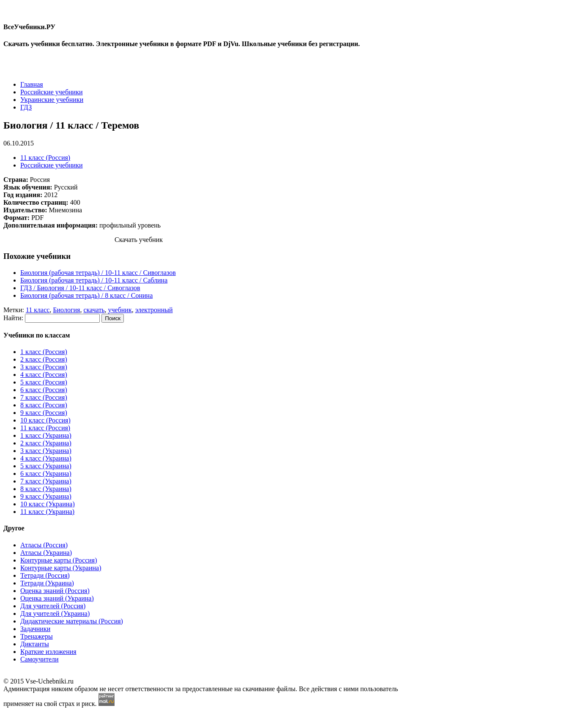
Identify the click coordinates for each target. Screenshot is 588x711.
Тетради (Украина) (47, 583)
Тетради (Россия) (45, 575)
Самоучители (40, 659)
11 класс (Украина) (47, 512)
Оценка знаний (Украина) (57, 598)
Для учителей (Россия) (53, 606)
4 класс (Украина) (46, 458)
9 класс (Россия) (44, 413)
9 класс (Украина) (46, 496)
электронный (154, 310)
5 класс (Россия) (44, 382)
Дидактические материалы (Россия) (72, 621)
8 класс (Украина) (46, 489)
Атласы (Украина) (46, 553)
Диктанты (35, 644)
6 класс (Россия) (44, 390)
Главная (32, 84)
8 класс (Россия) (44, 405)
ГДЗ (26, 107)
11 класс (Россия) (45, 158)
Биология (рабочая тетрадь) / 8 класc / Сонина (86, 295)
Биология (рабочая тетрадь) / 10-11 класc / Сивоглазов (98, 273)
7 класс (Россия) (44, 397)
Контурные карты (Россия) (59, 560)
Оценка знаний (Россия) (55, 591)
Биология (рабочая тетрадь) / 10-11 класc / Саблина (94, 280)
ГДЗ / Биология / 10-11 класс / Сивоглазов (80, 288)
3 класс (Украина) (46, 451)
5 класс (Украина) (46, 466)
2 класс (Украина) (46, 443)
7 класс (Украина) (46, 481)
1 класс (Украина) (46, 435)
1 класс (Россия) (44, 352)
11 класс (38, 310)
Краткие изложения (48, 652)
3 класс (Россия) (44, 367)
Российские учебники (52, 92)
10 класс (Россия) (45, 420)
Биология (66, 310)
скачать (94, 310)
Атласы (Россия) (44, 545)
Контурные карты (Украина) (61, 568)
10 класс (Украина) (48, 504)
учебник (120, 310)
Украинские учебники (52, 100)
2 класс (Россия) (44, 359)
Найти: (13, 318)
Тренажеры (37, 636)
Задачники (35, 629)
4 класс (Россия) (44, 375)
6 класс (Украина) (46, 474)
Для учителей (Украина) (55, 614)
